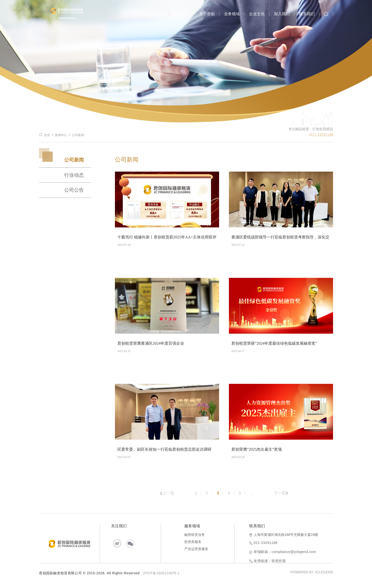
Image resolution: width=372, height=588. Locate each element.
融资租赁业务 (195, 540)
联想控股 (279, 566)
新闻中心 (182, 14)
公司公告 (74, 190)
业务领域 (232, 14)
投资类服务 (193, 547)
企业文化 (257, 14)
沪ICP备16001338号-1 (161, 579)
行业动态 (74, 175)
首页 (161, 14)
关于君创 (207, 14)
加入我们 (282, 14)
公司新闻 (78, 135)
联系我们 (307, 14)
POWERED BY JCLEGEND (312, 578)
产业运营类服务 (196, 554)
